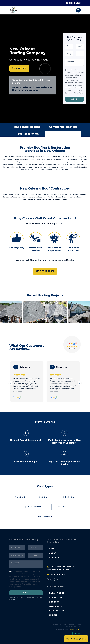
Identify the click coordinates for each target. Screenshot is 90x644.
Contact (54, 558)
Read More (18, 391)
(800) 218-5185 (73, 3)
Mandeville (56, 606)
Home (52, 549)
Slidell (53, 615)
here (14, 599)
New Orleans (57, 611)
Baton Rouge (57, 593)
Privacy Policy (75, 629)
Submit (74, 99)
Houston (54, 602)
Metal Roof (61, 507)
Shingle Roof (69, 497)
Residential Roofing (27, 127)
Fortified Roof (45, 516)
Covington (55, 598)
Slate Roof (20, 497)
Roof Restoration (27, 134)
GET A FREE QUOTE (45, 271)
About (53, 553)
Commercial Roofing (63, 127)
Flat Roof (44, 497)
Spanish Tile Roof (32, 507)
